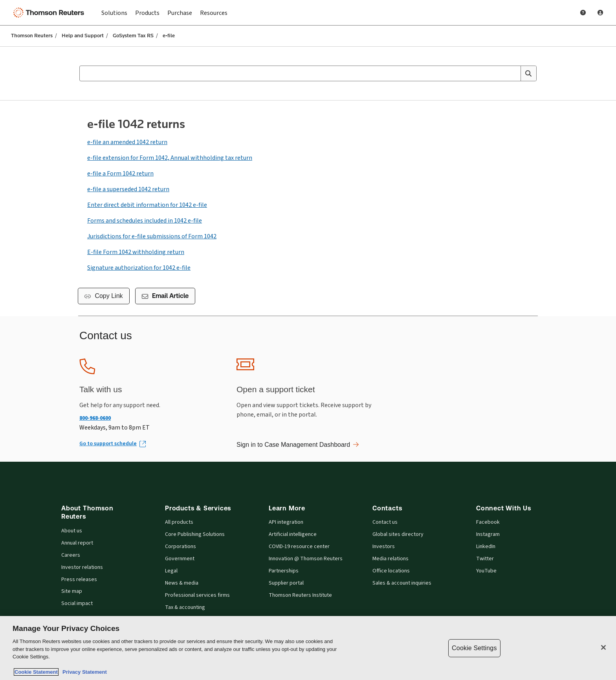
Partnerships (284, 571)
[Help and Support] (583, 13)
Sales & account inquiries (402, 583)
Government (180, 559)
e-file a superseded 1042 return (128, 189)
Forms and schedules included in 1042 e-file (145, 221)
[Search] (528, 73)
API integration (286, 522)
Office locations (391, 571)
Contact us (385, 522)
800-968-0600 (95, 418)
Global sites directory (398, 535)
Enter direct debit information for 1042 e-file (147, 205)
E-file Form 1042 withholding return (136, 252)
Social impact (77, 604)
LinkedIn (486, 547)
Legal (171, 571)
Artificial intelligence (293, 535)
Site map (72, 591)
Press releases (79, 580)
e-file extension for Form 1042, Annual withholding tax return (170, 158)
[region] (308, 648)
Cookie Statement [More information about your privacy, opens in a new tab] (36, 672)
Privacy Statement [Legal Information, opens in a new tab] (83, 672)
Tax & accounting (185, 608)
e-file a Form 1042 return (120, 174)
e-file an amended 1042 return (127, 142)
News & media (182, 583)
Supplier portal (286, 583)
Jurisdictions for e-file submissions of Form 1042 (152, 236)
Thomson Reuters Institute (300, 595)
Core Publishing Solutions (195, 535)
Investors (384, 547)
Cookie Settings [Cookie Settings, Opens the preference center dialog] (474, 648)
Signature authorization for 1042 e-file (139, 268)
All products (179, 522)
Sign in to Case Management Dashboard (298, 445)
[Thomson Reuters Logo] (50, 13)
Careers (71, 555)
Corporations (181, 547)
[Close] (603, 647)
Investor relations (82, 568)
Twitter (485, 559)
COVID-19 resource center (299, 547)
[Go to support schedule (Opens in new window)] (112, 444)
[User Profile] (600, 13)
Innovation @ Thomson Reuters (306, 559)
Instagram (488, 535)
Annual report (77, 543)
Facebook (488, 522)
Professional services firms (197, 595)
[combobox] (308, 73)
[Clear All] (513, 73)
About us (72, 531)
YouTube (486, 571)
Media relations (390, 559)
